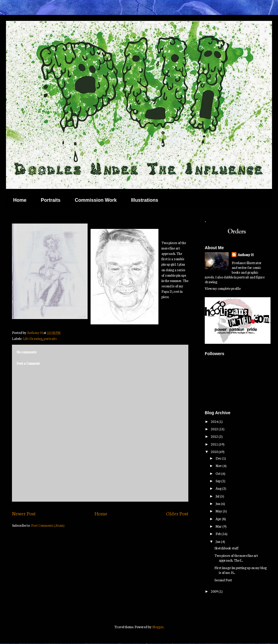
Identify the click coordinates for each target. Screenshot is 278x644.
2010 (215, 452)
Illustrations (145, 200)
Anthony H (246, 255)
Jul (218, 496)
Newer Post (24, 513)
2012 (215, 436)
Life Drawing (33, 338)
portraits (50, 338)
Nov (219, 466)
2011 (215, 444)
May (219, 511)
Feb (219, 534)
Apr (219, 519)
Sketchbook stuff (226, 548)
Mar (219, 526)
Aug (219, 488)
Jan (218, 541)
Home (20, 200)
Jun (218, 503)
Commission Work (96, 200)
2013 (215, 429)
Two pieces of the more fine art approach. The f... (236, 558)
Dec (219, 458)
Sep (218, 481)
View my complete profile (223, 288)
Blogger (158, 627)
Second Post (223, 580)
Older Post (177, 513)
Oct (218, 473)
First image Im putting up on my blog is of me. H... (240, 570)
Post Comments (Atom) (48, 525)
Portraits (51, 200)
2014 (215, 421)
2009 (215, 591)
